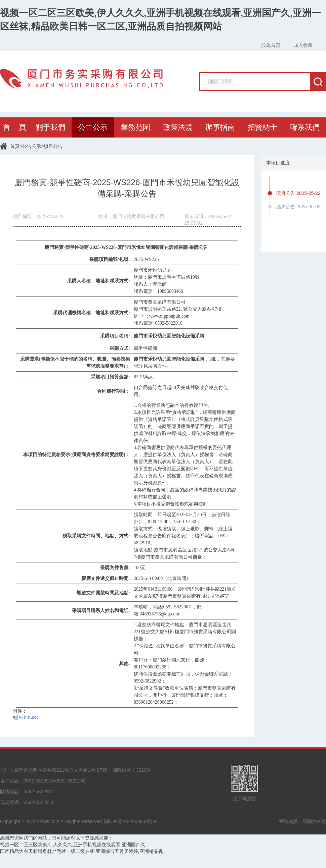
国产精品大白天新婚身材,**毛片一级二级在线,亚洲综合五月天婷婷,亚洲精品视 (81, 851)
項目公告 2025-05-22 (298, 193)
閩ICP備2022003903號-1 (130, 821)
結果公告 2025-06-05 (298, 207)
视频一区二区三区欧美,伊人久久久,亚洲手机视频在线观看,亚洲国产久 (73, 845)
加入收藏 (303, 45)
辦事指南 (220, 127)
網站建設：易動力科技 (302, 821)
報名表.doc (29, 717)
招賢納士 (262, 127)
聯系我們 (305, 127)
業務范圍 (135, 127)
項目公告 (53, 146)
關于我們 (50, 127)
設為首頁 (271, 45)
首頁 (15, 146)
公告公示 (93, 127)
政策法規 (178, 127)
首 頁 (14, 127)
